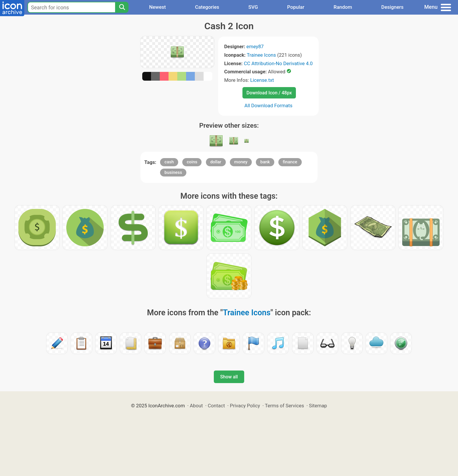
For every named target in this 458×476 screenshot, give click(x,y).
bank (265, 162)
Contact (216, 406)
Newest (157, 7)
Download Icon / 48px (269, 93)
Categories (207, 7)
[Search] (122, 7)
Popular (296, 7)
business (173, 172)
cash (169, 162)
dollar (216, 162)
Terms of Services (284, 406)
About (196, 406)
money (241, 162)
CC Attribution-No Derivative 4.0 (278, 63)
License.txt (262, 80)
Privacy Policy (245, 406)
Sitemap (318, 406)
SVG (253, 7)
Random (343, 7)
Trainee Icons (261, 55)
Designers (392, 7)
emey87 (255, 46)
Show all (229, 377)
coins (192, 162)
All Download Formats (269, 105)
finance (290, 162)
